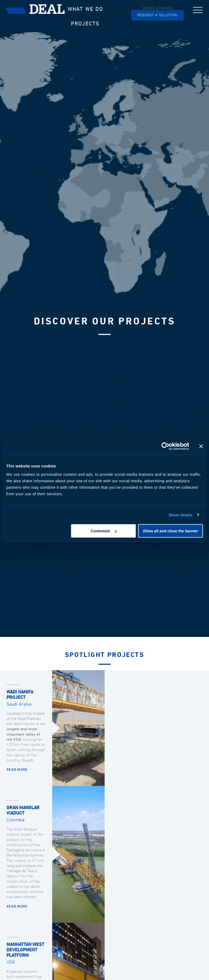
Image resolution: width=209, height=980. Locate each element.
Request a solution (157, 15)
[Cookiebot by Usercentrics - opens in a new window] (165, 446)
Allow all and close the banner (170, 531)
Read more (17, 770)
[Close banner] (201, 446)
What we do (85, 9)
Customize (104, 531)
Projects (85, 24)
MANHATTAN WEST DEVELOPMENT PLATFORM (25, 950)
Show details (181, 515)
